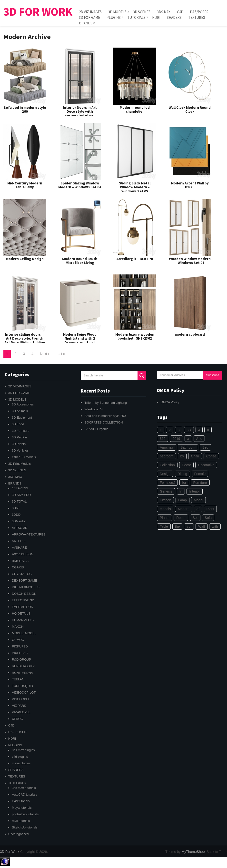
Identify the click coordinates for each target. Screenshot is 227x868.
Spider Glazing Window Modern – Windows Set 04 (80, 185)
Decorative (206, 465)
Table (164, 526)
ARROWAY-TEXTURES (29, 534)
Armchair (167, 447)
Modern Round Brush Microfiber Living (80, 261)
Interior (195, 491)
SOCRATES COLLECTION (104, 422)
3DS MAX (164, 12)
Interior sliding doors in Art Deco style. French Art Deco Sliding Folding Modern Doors (25, 340)
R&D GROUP (22, 660)
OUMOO (18, 640)
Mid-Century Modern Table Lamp (25, 185)
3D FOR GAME (89, 17)
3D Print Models (20, 464)
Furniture (200, 483)
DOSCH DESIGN (24, 594)
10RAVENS (20, 488)
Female (200, 474)
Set (195, 518)
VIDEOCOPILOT (24, 692)
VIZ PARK (19, 706)
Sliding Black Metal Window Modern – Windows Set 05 (135, 187)
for (184, 483)
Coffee (211, 456)
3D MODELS (117, 12)
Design (165, 474)
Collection (167, 465)
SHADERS (174, 17)
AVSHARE (19, 548)
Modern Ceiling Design (25, 259)
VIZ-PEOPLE (21, 712)
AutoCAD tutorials (25, 794)
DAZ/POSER (199, 12)
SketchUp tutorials (25, 827)
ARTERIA (19, 541)
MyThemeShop (193, 852)
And (199, 439)
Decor (186, 465)
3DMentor (19, 521)
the (177, 526)
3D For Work (38, 12)
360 (163, 439)
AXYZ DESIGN (23, 554)
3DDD (16, 515)
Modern (183, 509)
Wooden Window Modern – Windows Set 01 (190, 261)
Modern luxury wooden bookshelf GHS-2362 (135, 336)
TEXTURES (197, 17)
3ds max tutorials (24, 788)
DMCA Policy (170, 402)
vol (189, 526)
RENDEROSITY (23, 666)
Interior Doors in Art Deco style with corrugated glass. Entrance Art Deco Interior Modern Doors (80, 116)
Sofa (208, 518)
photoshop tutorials (25, 814)
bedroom (166, 456)
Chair (195, 456)
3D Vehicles (20, 450)
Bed (205, 447)
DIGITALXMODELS (26, 587)
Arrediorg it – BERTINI (135, 259)
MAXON (18, 627)
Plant (210, 509)
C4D (180, 12)
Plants (164, 518)
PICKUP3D (20, 646)
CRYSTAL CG (22, 574)
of (198, 509)
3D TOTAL (19, 501)
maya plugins (21, 763)
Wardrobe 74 (94, 409)
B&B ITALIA (20, 561)
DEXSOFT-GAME (25, 580)
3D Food (18, 424)
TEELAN (18, 679)
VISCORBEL (21, 699)
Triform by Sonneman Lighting (106, 403)
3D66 (16, 508)
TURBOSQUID (23, 686)
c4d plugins (20, 757)
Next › (44, 354)
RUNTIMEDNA (23, 673)
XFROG (18, 719)
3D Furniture (21, 431)
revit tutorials (21, 821)
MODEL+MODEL (24, 633)
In (181, 491)
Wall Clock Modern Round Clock (190, 110)
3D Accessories (23, 404)
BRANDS (86, 23)
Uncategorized (19, 834)
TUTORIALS (136, 17)
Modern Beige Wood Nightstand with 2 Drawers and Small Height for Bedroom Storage (80, 342)
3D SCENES (142, 12)
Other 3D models (24, 457)
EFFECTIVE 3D (23, 600)
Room (181, 518)
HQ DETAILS (21, 613)
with (215, 526)
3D (189, 430)
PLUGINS (114, 17)
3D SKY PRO (21, 495)
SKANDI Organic (96, 429)
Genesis (166, 491)
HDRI (156, 17)
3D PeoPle (20, 437)
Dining (182, 474)
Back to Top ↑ (217, 852)
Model (198, 500)
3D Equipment (22, 418)
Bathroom (188, 447)
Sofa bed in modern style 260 (25, 110)
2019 (176, 439)
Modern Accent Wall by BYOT (190, 185)
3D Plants (19, 444)
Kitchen (165, 500)
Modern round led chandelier (135, 110)
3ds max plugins (23, 750)
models (165, 509)
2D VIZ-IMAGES (90, 12)
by (182, 456)
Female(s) (167, 483)
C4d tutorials (21, 801)
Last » (60, 354)
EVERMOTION (23, 607)
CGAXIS (18, 567)
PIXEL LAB (20, 653)
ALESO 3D (20, 528)
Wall (202, 526)
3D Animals (20, 411)
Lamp (183, 500)
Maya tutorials (22, 808)
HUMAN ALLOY (23, 620)
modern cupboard (190, 334)
